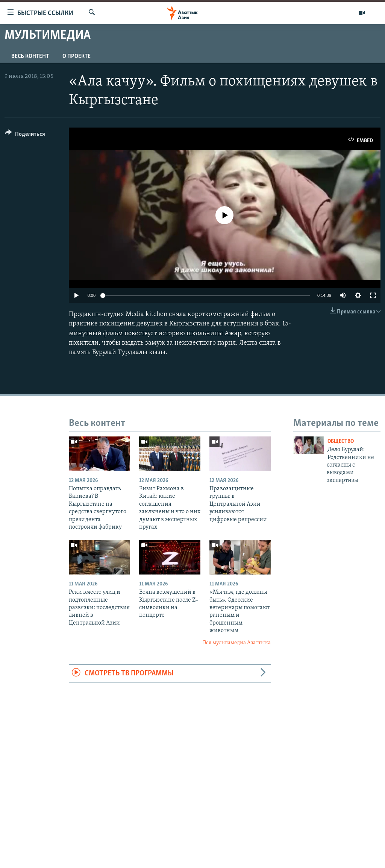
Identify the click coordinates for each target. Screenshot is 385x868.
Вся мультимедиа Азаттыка (237, 643)
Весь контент (30, 56)
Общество (341, 442)
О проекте (77, 56)
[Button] (25, 135)
